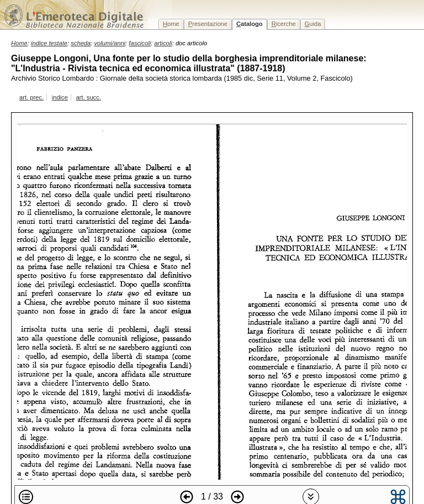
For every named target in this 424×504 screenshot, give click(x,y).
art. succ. (89, 97)
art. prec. (31, 97)
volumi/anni (110, 43)
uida (313, 24)
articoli (163, 43)
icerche (284, 24)
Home (19, 43)
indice (60, 97)
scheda (81, 43)
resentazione (208, 24)
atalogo (250, 24)
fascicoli (140, 43)
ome (171, 24)
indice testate (49, 43)
